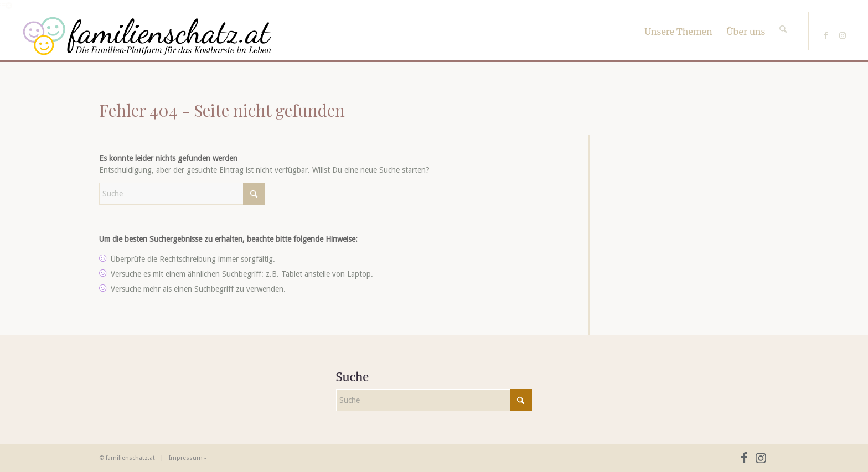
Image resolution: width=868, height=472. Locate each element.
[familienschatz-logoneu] (147, 36)
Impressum (186, 458)
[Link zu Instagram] (843, 35)
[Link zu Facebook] (826, 35)
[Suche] (783, 19)
